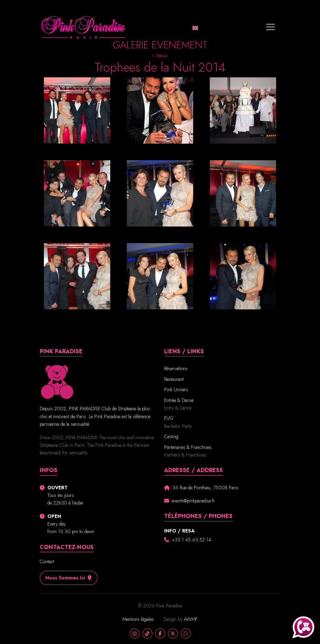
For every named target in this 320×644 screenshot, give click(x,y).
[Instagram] (135, 633)
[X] (173, 633)
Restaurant (174, 379)
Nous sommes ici (69, 578)
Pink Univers (176, 390)
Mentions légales (139, 619)
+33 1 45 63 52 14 (191, 540)
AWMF (191, 619)
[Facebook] (160, 633)
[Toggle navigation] (271, 27)
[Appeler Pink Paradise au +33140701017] (303, 627)
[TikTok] (147, 633)
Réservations (176, 368)
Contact (47, 561)
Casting (171, 436)
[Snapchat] (186, 633)
